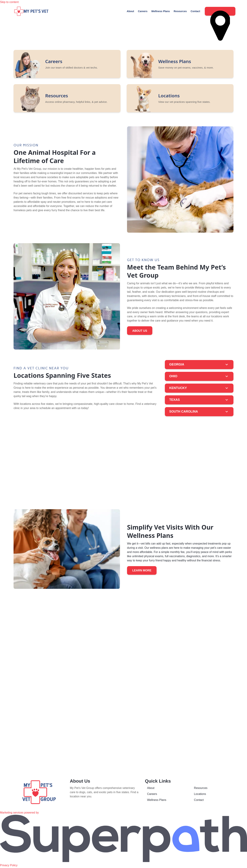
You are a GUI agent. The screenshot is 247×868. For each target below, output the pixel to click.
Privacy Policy (9, 866)
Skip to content (9, 2)
